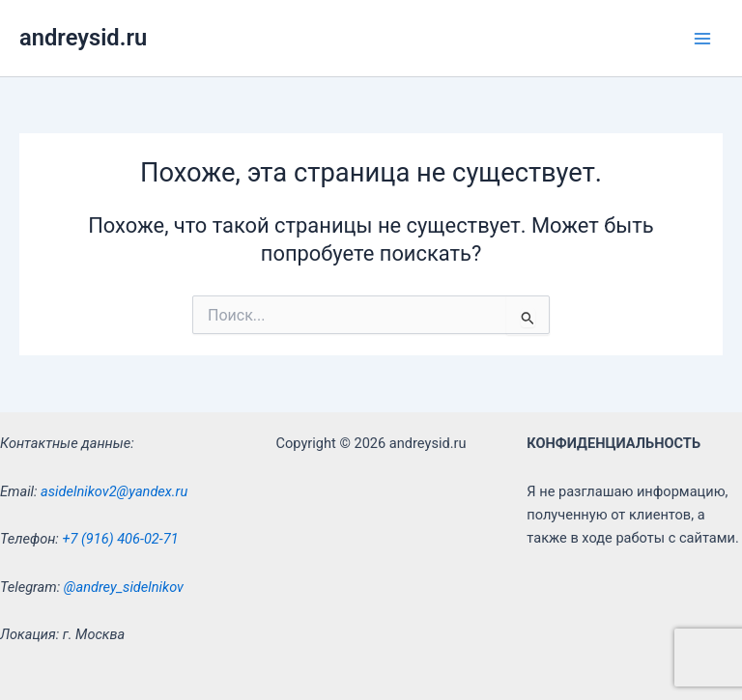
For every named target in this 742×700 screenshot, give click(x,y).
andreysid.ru (83, 38)
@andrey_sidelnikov (124, 587)
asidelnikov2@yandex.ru (114, 491)
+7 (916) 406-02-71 (120, 539)
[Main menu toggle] (702, 39)
